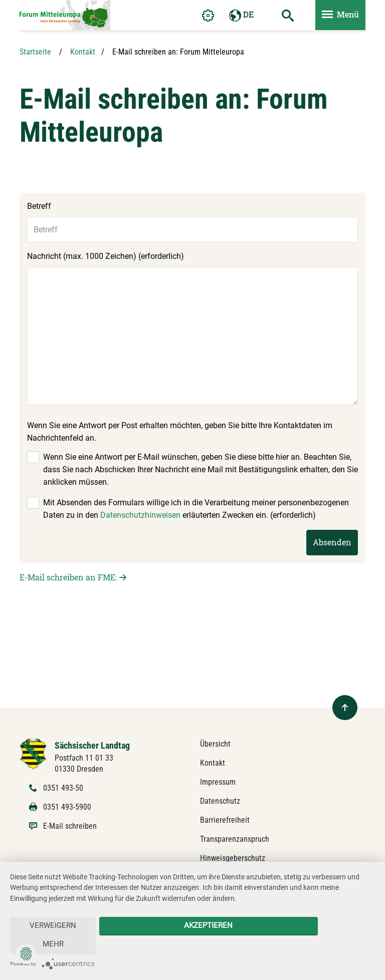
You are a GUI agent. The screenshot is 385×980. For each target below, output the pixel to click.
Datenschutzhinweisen (140, 515)
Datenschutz (220, 801)
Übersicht (215, 744)
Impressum (218, 782)
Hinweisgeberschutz (233, 858)
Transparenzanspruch (235, 839)
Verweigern (46, 944)
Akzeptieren (192, 944)
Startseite (35, 52)
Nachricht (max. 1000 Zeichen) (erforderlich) (106, 256)
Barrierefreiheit (225, 820)
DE (241, 16)
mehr (338, 944)
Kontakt (83, 52)
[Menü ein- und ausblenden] (340, 16)
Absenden (332, 542)
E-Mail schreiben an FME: (68, 577)
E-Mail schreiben (70, 826)
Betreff (39, 206)
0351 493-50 (63, 788)
